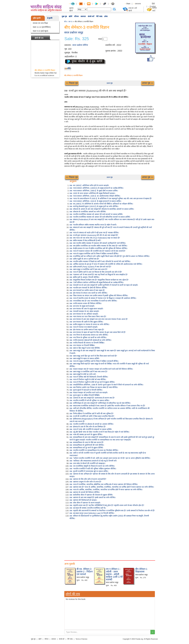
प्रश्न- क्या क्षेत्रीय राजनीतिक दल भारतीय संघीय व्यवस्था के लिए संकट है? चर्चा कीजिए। (98, 246)
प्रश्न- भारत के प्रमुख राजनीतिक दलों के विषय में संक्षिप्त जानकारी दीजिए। (94, 254)
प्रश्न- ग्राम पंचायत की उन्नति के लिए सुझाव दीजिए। (86, 322)
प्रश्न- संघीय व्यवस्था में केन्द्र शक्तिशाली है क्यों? (85, 240)
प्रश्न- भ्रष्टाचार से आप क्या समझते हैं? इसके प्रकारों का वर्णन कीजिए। (93, 497)
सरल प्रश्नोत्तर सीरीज (80, 45)
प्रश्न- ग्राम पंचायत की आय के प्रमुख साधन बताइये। (86, 309)
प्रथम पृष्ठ (110, 83)
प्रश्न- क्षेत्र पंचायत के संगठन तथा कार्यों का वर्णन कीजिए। (88, 293)
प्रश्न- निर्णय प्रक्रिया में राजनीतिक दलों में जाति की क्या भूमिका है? (91, 414)
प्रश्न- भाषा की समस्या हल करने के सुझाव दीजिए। (86, 434)
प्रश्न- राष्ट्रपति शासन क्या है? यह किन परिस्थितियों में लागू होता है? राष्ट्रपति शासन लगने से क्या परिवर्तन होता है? (107, 505)
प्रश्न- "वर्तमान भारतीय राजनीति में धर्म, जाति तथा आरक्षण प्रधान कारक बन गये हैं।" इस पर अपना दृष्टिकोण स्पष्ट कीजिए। (110, 458)
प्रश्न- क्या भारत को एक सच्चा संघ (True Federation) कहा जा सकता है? (95, 238)
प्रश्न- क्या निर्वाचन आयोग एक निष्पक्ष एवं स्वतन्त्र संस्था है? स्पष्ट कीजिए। (94, 387)
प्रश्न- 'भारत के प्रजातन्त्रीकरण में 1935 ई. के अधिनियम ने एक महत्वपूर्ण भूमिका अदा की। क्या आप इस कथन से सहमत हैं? (111, 198)
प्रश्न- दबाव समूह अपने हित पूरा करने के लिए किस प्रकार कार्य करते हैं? (93, 356)
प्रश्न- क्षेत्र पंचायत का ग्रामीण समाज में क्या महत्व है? (87, 330)
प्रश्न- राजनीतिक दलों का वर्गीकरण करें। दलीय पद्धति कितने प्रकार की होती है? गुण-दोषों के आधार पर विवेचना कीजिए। (110, 256)
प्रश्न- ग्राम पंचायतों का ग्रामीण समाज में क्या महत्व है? (87, 290)
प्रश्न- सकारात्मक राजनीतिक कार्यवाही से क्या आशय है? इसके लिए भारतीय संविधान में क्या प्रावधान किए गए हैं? (107, 406)
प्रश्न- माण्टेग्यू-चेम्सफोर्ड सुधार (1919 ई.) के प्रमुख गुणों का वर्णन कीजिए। (94, 206)
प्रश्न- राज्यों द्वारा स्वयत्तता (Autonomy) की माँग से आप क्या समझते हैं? (94, 235)
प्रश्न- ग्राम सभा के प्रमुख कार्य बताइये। (82, 306)
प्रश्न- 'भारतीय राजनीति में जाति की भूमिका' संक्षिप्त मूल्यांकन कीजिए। (93, 469)
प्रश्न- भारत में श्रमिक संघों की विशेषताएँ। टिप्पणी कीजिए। (89, 377)
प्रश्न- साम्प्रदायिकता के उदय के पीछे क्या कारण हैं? (87, 442)
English (153, 6)
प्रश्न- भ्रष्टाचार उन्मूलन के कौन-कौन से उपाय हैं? (85, 482)
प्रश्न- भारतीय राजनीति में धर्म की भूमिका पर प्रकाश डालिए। (89, 400)
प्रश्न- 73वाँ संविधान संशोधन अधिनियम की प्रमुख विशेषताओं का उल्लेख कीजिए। (97, 282)
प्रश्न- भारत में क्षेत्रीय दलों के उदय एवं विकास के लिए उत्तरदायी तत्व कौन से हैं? (96, 272)
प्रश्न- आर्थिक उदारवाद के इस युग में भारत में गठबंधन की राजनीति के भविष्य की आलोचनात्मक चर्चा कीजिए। (106, 264)
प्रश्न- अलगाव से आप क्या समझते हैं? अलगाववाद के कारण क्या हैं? (92, 398)
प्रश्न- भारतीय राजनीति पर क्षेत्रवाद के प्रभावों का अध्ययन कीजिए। (92, 424)
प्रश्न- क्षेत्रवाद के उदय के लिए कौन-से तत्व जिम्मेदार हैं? (88, 427)
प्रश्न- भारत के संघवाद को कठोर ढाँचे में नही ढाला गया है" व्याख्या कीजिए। (94, 233)
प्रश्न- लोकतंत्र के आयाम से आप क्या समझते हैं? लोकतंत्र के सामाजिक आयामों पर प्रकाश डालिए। (102, 209)
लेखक (128, 4)
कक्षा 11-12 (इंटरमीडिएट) (42, 27)
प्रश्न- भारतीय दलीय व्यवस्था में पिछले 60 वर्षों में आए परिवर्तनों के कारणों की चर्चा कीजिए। (100, 261)
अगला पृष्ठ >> (148, 83)
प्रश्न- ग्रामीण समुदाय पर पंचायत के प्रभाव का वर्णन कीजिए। (89, 324)
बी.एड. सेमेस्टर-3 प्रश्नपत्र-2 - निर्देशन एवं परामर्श (85, 572)
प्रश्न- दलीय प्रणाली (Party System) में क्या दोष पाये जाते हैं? (90, 267)
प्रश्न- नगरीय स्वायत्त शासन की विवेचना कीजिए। (86, 303)
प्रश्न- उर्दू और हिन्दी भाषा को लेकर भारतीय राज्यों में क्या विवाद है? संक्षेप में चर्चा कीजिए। (99, 432)
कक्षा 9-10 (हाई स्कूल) (40, 31)
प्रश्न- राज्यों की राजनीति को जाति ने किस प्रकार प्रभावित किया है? (92, 416)
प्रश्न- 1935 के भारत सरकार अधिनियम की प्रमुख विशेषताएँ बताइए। (92, 193)
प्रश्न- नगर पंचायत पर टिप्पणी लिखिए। (82, 345)
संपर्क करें (91, 16)
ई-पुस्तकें (50, 18)
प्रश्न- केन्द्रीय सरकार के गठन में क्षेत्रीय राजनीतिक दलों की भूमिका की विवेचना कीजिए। (99, 248)
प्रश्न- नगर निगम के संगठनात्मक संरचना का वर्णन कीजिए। (89, 335)
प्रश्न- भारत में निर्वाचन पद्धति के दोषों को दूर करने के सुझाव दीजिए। (92, 382)
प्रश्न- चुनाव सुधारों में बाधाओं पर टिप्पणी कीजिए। (86, 390)
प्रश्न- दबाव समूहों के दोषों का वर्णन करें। (83, 374)
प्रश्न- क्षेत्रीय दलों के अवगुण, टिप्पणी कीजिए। (84, 277)
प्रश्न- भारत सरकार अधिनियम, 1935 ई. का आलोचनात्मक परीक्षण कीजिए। (95, 196)
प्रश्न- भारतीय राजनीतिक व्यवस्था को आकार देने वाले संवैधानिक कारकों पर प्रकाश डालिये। (100, 217)
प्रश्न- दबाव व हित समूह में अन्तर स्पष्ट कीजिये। (85, 348)
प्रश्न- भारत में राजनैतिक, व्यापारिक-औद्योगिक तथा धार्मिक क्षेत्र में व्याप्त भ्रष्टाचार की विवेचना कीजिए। (104, 484)
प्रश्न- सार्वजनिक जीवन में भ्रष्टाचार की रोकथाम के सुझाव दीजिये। (91, 495)
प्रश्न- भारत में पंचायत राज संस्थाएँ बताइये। (84, 327)
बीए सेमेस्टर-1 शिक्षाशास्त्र (141, 570)
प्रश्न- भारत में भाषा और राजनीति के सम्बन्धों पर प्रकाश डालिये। (91, 429)
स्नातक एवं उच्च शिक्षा (40, 23)
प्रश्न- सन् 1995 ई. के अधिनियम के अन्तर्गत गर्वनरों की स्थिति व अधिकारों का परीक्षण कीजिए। (101, 204)
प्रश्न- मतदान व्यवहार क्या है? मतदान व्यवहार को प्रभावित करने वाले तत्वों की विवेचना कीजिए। (101, 369)
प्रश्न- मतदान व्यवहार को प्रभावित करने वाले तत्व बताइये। (89, 393)
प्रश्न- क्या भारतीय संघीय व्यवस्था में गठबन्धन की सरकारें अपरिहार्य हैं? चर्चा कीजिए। (98, 243)
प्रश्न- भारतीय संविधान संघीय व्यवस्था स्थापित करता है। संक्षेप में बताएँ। (93, 225)
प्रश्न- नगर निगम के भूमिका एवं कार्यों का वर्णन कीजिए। (88, 337)
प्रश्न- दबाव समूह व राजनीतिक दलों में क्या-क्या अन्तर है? (88, 269)
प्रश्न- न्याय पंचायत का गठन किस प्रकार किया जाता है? (88, 316)
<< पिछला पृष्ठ (72, 83)
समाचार (83, 16)
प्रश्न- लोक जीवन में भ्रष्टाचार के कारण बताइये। (85, 503)
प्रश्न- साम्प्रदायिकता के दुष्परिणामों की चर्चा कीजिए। (87, 445)
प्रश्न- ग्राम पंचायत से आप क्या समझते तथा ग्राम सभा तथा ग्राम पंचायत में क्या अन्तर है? (99, 319)
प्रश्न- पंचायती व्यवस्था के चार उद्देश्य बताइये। (84, 311)
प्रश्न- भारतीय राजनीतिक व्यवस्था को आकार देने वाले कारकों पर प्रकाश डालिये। (96, 214)
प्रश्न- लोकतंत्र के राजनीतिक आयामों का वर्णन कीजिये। (88, 212)
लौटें (69, 68)
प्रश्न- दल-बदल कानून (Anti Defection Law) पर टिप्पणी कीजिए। (92, 513)
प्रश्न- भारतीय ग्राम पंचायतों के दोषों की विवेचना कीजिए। (88, 288)
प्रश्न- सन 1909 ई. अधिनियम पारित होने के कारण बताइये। (89, 185)
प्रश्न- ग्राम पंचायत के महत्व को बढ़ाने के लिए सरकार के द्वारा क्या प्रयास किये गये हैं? (98, 332)
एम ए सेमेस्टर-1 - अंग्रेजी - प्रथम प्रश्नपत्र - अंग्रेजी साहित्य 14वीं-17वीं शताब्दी (114, 574)
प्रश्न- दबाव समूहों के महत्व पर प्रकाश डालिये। (84, 358)
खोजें (70, 16)
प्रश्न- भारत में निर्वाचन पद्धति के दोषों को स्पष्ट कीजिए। (88, 379)
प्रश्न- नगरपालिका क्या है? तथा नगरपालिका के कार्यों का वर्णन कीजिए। (93, 301)
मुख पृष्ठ (64, 16)
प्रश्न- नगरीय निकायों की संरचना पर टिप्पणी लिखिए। (87, 343)
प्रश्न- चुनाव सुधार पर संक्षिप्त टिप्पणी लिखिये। (85, 395)
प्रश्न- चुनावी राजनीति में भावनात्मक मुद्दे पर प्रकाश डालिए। (89, 471)
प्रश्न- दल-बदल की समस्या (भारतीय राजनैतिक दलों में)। (88, 508)
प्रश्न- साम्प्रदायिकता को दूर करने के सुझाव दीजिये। (86, 448)
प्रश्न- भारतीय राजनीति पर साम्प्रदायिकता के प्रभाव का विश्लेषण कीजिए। (94, 450)
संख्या (100, 39)
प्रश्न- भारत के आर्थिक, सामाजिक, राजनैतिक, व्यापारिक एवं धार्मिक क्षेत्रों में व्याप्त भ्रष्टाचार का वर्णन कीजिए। (106, 490)
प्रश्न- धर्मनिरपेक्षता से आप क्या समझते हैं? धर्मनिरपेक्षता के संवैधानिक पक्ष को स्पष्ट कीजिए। (100, 403)
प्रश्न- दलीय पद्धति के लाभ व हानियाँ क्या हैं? (84, 259)
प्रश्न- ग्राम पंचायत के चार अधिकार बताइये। (84, 314)
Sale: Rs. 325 (77, 39)
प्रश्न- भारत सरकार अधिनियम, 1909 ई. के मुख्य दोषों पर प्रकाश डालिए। (94, 191)
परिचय (76, 16)
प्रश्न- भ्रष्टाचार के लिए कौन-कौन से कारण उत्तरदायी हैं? (88, 479)
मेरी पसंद (99, 16)
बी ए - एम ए (68, 22)
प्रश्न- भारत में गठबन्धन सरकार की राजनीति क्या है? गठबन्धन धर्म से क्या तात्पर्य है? (97, 251)
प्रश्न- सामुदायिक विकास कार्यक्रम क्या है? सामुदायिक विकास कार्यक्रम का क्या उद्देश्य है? (99, 280)
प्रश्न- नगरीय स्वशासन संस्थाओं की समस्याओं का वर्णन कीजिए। (90, 340)
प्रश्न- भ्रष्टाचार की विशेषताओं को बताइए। (83, 500)
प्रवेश (106, 16)
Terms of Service (81, 639)
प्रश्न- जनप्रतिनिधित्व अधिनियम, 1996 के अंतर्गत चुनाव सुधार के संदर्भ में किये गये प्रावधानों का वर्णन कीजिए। (106, 385)
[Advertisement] (110, 539)
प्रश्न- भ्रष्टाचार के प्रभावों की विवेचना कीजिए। (85, 492)
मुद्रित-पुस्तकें (37, 18)
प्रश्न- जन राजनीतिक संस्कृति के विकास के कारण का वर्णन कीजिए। (92, 466)
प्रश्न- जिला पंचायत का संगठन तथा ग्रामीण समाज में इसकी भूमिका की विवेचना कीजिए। (99, 296)
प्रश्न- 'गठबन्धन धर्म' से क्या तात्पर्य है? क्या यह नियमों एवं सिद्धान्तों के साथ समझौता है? (99, 275)
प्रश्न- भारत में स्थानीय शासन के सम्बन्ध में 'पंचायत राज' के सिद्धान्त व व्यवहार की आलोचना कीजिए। (103, 298)
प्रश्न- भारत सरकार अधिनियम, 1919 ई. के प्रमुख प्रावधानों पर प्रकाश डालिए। (95, 201)
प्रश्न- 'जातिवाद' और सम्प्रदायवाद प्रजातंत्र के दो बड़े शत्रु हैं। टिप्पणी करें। (93, 461)
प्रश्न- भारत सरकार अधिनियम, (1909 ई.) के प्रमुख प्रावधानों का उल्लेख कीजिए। (97, 188)
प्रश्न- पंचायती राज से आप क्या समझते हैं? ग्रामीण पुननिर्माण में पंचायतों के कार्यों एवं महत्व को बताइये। (104, 285)
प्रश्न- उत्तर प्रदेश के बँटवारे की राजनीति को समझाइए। (87, 463)
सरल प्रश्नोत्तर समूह (74, 32)
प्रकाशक (138, 4)
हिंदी (154, 4)
